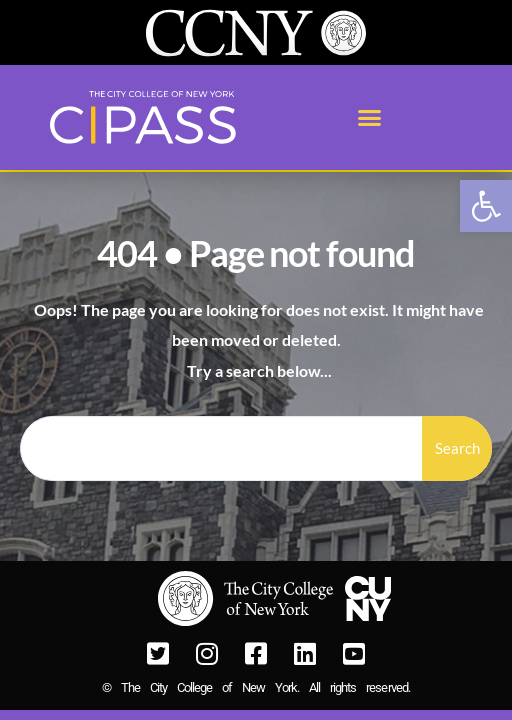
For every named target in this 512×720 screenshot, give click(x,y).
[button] (369, 118)
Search (457, 448)
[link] (486, 206)
